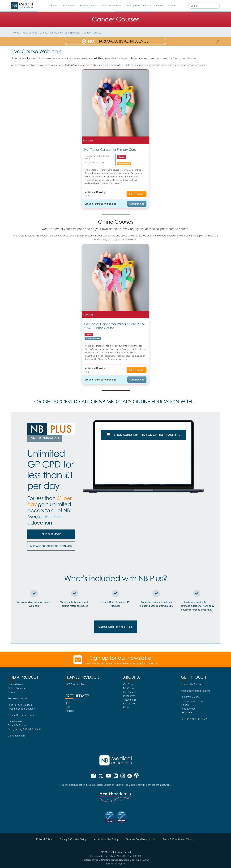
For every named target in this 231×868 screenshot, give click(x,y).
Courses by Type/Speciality (65, 33)
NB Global (129, 688)
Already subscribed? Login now (51, 546)
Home (16, 33)
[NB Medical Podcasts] (136, 777)
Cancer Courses (92, 33)
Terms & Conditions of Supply (179, 839)
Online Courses (16, 688)
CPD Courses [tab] (68, 6)
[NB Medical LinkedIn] (116, 777)
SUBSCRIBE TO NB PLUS (116, 627)
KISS (68, 703)
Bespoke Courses (17, 698)
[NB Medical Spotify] (130, 777)
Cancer (122, 157)
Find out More (51, 534)
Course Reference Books (22, 715)
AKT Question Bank (112, 6)
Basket (160, 6)
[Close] (218, 41)
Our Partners (130, 692)
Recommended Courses (21, 709)
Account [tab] (172, 6)
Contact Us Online (191, 684)
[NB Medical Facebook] (94, 777)
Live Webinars (15, 684)
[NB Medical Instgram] (123, 777)
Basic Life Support (17, 725)
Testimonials (130, 700)
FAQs (126, 707)
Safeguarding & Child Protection (25, 729)
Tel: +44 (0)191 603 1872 (194, 719)
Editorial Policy (44, 839)
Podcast (70, 711)
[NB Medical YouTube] (108, 777)
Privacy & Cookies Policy (73, 839)
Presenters (129, 696)
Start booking (137, 204)
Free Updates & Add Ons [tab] (139, 6)
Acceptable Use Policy (106, 839)
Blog (68, 707)
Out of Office (130, 703)
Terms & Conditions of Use (141, 839)
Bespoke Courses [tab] (88, 6)
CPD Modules (15, 721)
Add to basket (137, 194)
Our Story (128, 684)
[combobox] (204, 6)
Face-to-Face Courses (35, 33)
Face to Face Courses (20, 705)
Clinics (11, 692)
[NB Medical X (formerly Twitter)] (101, 777)
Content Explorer (17, 736)
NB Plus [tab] (53, 6)
